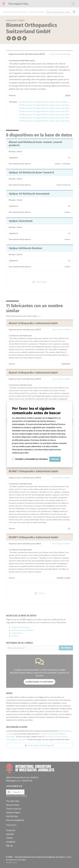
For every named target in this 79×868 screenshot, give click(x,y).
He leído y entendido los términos (32, 459)
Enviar (55, 459)
